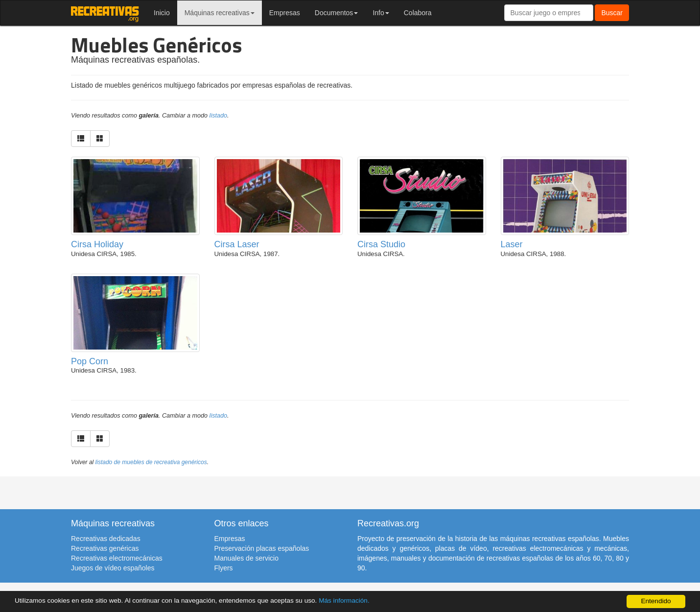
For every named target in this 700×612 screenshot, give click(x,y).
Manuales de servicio (247, 558)
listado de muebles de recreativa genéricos (151, 462)
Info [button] (381, 13)
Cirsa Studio (381, 244)
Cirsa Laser (237, 244)
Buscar (612, 13)
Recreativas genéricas (105, 548)
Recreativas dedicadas (106, 539)
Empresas (285, 13)
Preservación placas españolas (262, 548)
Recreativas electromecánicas (117, 558)
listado (218, 116)
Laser (512, 244)
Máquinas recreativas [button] (220, 13)
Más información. (344, 600)
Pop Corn (90, 361)
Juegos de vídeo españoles (113, 568)
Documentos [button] (337, 13)
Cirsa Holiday (97, 244)
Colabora (418, 13)
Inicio (162, 13)
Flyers (224, 568)
